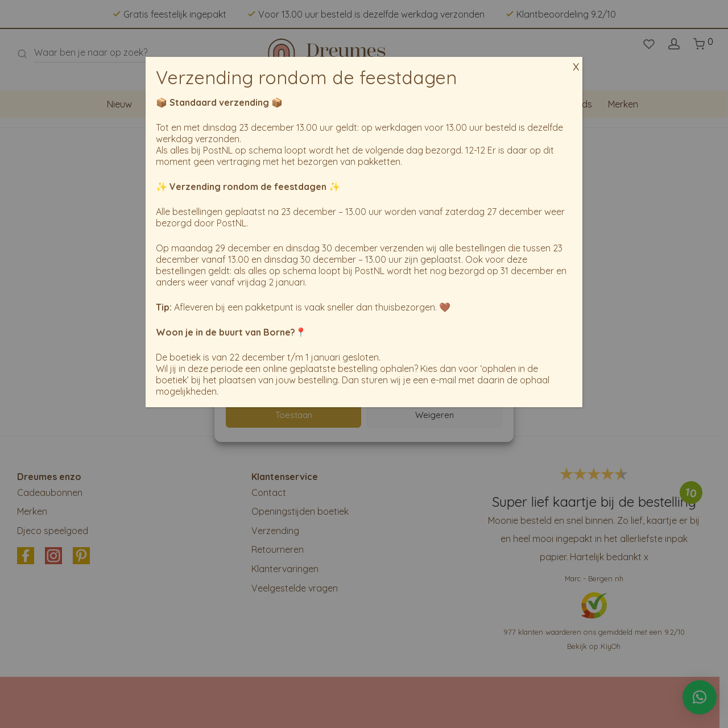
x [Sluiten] (576, 60)
